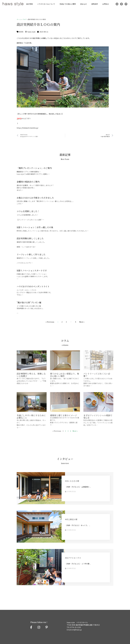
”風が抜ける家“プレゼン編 (29, 302)
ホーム (19, 19)
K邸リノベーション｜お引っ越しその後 (35, 227)
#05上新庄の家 (71, 519)
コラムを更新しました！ (28, 211)
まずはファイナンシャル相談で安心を (98, 417)
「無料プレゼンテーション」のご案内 (34, 168)
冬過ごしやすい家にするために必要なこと (31, 417)
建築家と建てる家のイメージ (64, 415)
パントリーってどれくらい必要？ (97, 375)
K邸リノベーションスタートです (32, 270)
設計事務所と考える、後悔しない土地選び (31, 375)
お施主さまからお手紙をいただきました (35, 198)
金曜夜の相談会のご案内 (28, 182)
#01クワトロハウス (73, 558)
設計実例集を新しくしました (30, 238)
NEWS (21, 32)
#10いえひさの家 (72, 481)
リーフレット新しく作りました (31, 254)
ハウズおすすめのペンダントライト (33, 286)
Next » (82, 322)
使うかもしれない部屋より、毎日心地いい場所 (65, 375)
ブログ (24, 19)
